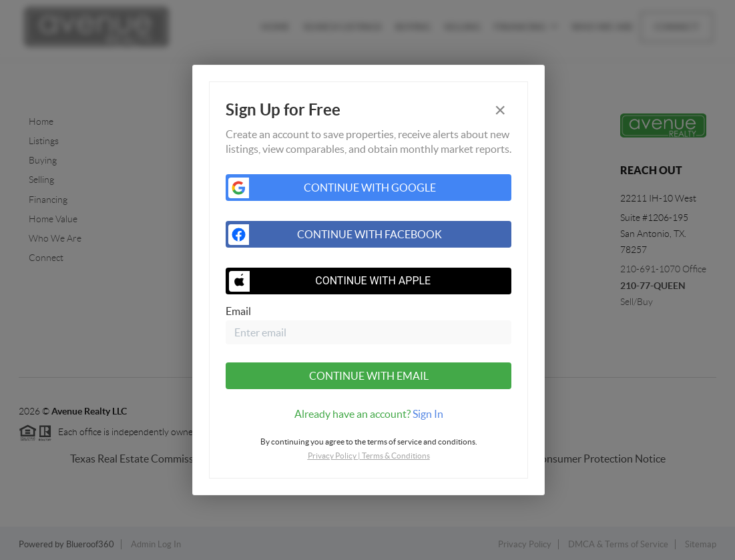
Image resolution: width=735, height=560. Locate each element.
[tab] (369, 414)
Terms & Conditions (396, 456)
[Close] (500, 110)
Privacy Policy (332, 456)
